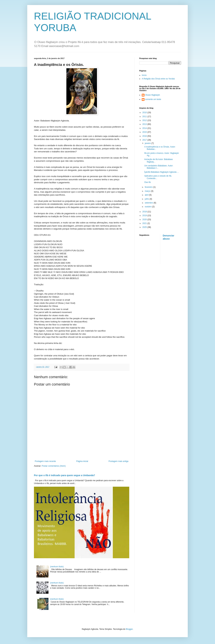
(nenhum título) (57, 567)
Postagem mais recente (45, 461)
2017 (145, 140)
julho (147, 199)
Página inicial (82, 461)
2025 (145, 227)
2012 (145, 120)
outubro (148, 207)
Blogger (129, 629)
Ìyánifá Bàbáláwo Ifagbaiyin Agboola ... (162, 172)
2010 (145, 113)
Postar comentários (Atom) (54, 466)
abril (147, 195)
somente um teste (153, 99)
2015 (145, 132)
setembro (149, 203)
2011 (145, 117)
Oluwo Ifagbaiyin (153, 95)
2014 (145, 128)
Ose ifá (147, 182)
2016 (145, 136)
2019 (145, 216)
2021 (145, 223)
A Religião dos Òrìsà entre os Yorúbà (158, 79)
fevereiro (149, 187)
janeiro (148, 143)
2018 (145, 212)
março (148, 191)
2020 (145, 220)
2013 (145, 124)
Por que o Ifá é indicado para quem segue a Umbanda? (65, 475)
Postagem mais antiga (118, 461)
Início (144, 75)
